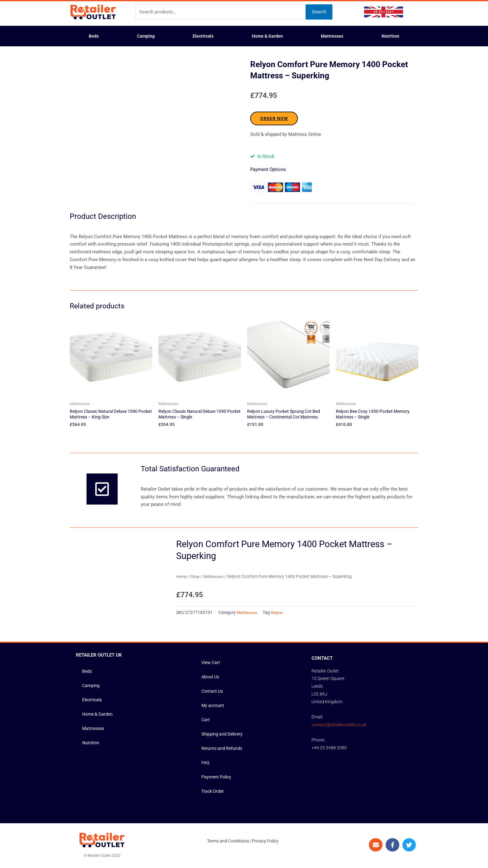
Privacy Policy (265, 842)
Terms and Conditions (228, 842)
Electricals (203, 36)
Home (182, 578)
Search (319, 12)
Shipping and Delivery (223, 735)
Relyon (279, 614)
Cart (206, 721)
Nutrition (390, 36)
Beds (94, 36)
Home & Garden (267, 36)
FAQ (206, 764)
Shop (196, 578)
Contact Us (213, 692)
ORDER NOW (274, 118)
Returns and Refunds (223, 750)
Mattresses (332, 36)
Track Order (213, 792)
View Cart (211, 664)
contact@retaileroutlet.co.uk (339, 726)
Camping (146, 36)
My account (213, 707)
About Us (211, 678)
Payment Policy (217, 778)
